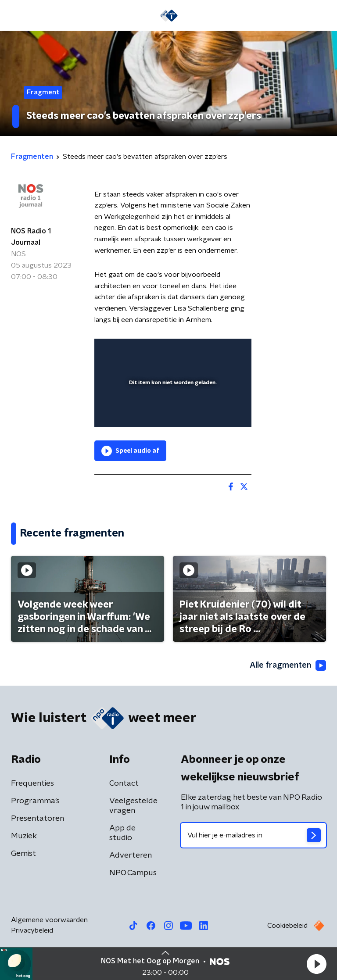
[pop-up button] (204, 351)
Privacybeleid (32, 930)
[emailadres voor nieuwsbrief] (253, 835)
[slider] (172, 411)
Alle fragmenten (288, 665)
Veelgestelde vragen (133, 806)
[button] (316, 964)
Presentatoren (38, 819)
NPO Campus (133, 873)
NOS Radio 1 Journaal (31, 237)
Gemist (23, 854)
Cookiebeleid (287, 926)
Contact (124, 783)
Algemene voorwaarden (49, 920)
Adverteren (131, 855)
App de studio (122, 833)
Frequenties (32, 783)
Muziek (24, 836)
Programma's (35, 801)
